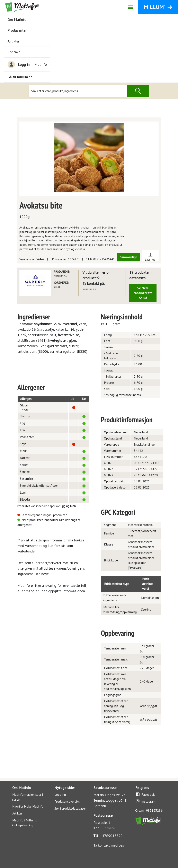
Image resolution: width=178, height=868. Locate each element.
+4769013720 (111, 836)
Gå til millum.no (20, 77)
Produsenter (17, 30)
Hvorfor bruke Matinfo (28, 806)
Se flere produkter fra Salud (143, 293)
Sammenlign (128, 257)
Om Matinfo (17, 20)
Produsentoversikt (67, 801)
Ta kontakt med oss (109, 845)
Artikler (14, 41)
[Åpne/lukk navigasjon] (130, 7)
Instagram (145, 801)
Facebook (145, 794)
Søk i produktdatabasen (70, 808)
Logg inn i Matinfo (27, 65)
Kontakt (14, 52)
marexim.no (89, 289)
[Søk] (78, 91)
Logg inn (60, 794)
